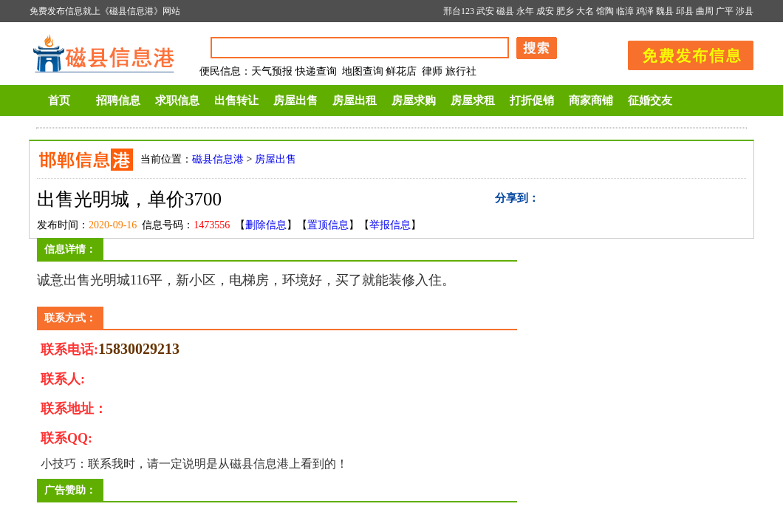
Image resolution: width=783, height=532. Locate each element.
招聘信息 (118, 100)
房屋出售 (295, 100)
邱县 (685, 11)
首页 (59, 100)
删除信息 (266, 225)
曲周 (705, 11)
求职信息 (177, 100)
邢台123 (459, 11)
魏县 (665, 11)
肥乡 (565, 11)
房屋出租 (355, 100)
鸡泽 (645, 11)
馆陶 (605, 11)
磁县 (505, 11)
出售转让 (236, 100)
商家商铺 (591, 100)
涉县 (745, 11)
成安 (545, 11)
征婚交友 (650, 100)
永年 (525, 11)
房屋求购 (414, 100)
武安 (485, 11)
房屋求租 (473, 100)
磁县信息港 (218, 159)
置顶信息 (328, 225)
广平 (725, 11)
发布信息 (683, 53)
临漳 (625, 11)
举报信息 (390, 225)
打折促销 (532, 100)
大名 (585, 11)
